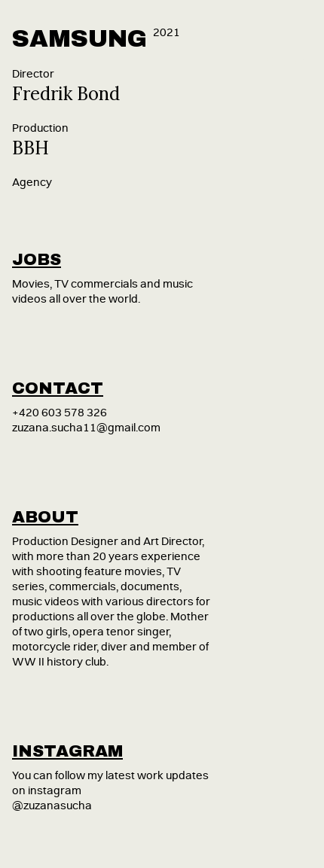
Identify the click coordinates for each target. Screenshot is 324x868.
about (45, 517)
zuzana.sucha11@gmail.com (86, 428)
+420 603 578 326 (60, 413)
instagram (67, 751)
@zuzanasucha (52, 806)
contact (58, 388)
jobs (37, 260)
